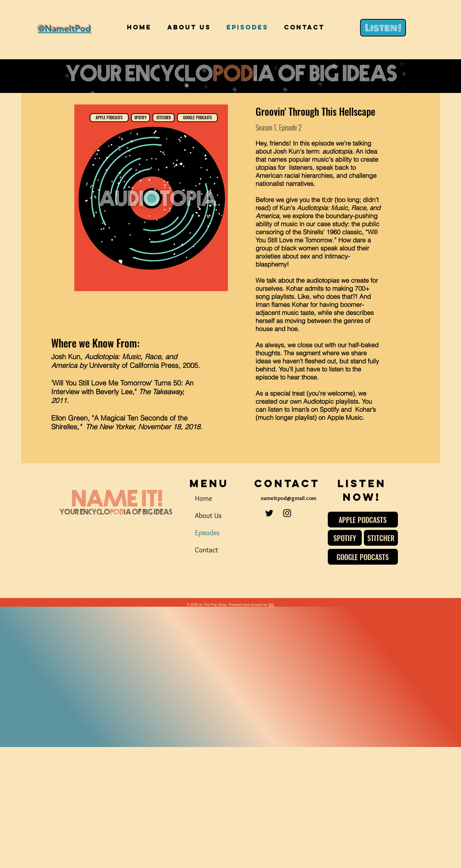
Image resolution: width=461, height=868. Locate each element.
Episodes (207, 533)
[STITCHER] (164, 118)
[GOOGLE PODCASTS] (197, 118)
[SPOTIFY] (141, 118)
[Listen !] (383, 28)
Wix (271, 605)
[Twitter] (269, 513)
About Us (208, 516)
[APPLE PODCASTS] (109, 118)
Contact (206, 550)
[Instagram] (287, 513)
